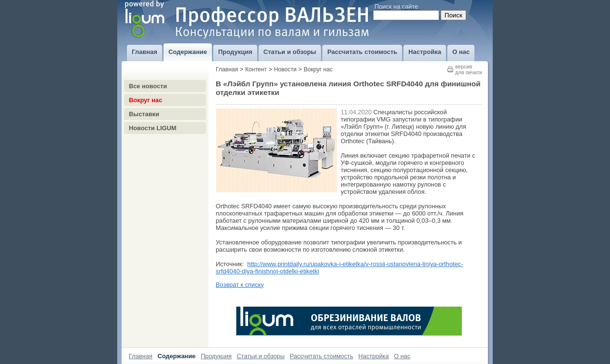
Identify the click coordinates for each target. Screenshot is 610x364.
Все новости (148, 86)
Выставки (144, 114)
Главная (227, 69)
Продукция (216, 356)
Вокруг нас (146, 100)
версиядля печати (469, 69)
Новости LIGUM (152, 128)
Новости (285, 69)
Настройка (374, 356)
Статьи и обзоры (261, 356)
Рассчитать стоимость (321, 356)
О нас (402, 356)
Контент (256, 69)
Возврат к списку (240, 285)
